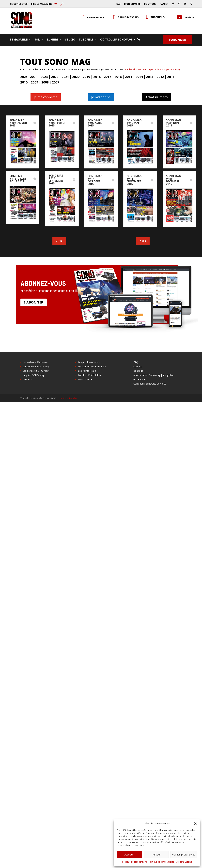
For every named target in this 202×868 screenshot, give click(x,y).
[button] (195, 824)
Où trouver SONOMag (116, 40)
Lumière (53, 40)
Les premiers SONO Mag (36, 366)
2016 (118, 77)
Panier (164, 4)
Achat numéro (156, 97)
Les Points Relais (87, 371)
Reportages (95, 17)
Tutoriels (158, 17)
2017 (108, 77)
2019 (86, 77)
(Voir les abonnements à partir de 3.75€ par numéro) (152, 69)
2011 (171, 77)
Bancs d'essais (128, 17)
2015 (129, 77)
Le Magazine (19, 40)
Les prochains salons (89, 362)
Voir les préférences (184, 854)
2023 (44, 77)
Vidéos (189, 17)
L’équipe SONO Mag (33, 375)
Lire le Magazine (42, 4)
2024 (34, 77)
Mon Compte (132, 4)
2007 (56, 82)
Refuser (156, 854)
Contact (138, 366)
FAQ (118, 4)
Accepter (129, 854)
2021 (65, 77)
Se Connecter (19, 4)
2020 (76, 77)
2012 (160, 77)
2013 (150, 77)
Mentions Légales (184, 862)
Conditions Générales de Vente (150, 384)
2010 (24, 82)
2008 (45, 82)
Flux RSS (27, 379)
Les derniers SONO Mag (36, 371)
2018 (97, 77)
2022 (55, 77)
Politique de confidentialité (135, 862)
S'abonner (177, 40)
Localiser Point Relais (89, 375)
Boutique (150, 4)
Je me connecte (46, 97)
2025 (24, 77)
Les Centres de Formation (92, 366)
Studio (70, 40)
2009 (34, 82)
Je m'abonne (101, 97)
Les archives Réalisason (35, 362)
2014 (139, 77)
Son (37, 40)
